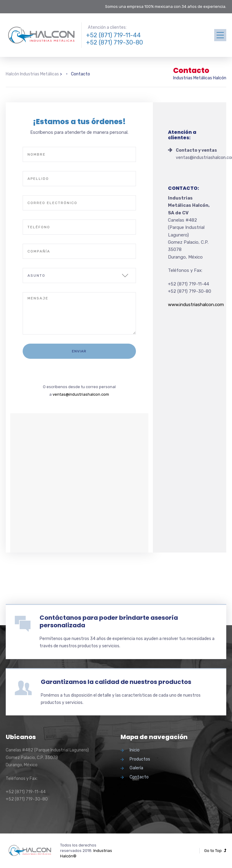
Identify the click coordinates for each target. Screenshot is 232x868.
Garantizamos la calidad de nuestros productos (116, 682)
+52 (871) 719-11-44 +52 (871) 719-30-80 (114, 39)
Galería (136, 768)
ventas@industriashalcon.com (81, 394)
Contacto (139, 777)
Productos (140, 759)
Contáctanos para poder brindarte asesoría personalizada (109, 621)
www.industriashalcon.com (196, 305)
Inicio (135, 750)
